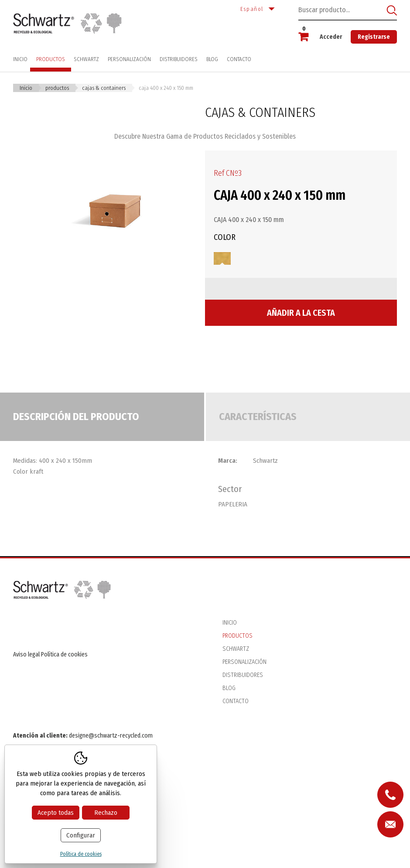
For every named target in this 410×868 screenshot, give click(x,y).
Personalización (129, 59)
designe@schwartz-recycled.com (111, 736)
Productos (51, 59)
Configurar (81, 835)
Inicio (20, 59)
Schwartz (86, 59)
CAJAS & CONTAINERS (104, 88)
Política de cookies (64, 654)
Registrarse (374, 37)
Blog (212, 59)
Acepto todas (56, 813)
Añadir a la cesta (301, 313)
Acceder (331, 37)
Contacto (239, 59)
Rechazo (106, 813)
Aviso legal (26, 654)
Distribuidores (179, 59)
